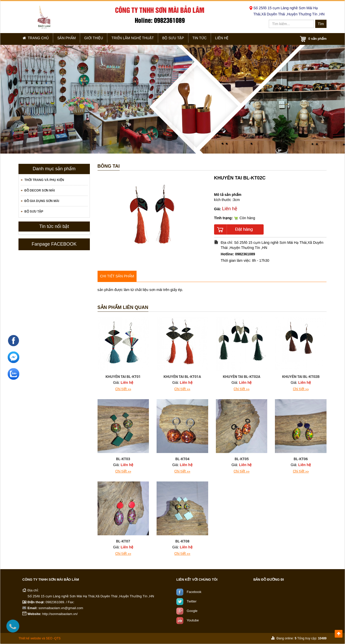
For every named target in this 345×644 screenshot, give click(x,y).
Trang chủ (37, 39)
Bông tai (109, 166)
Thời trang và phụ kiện (44, 180)
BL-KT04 (182, 459)
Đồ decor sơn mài (40, 190)
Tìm (321, 24)
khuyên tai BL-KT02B (301, 376)
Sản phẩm (70, 39)
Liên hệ (237, 39)
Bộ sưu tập (182, 39)
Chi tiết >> (123, 389)
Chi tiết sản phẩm (117, 276)
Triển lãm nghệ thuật (140, 39)
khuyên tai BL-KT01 (123, 376)
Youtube (193, 620)
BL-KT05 (242, 459)
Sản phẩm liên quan (123, 308)
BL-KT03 (123, 459)
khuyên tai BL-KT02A (242, 376)
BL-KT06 (301, 459)
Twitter (191, 601)
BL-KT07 (123, 541)
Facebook (194, 592)
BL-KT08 (182, 541)
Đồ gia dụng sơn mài (42, 201)
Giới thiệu (100, 39)
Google (192, 611)
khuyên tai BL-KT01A (182, 376)
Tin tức (212, 39)
